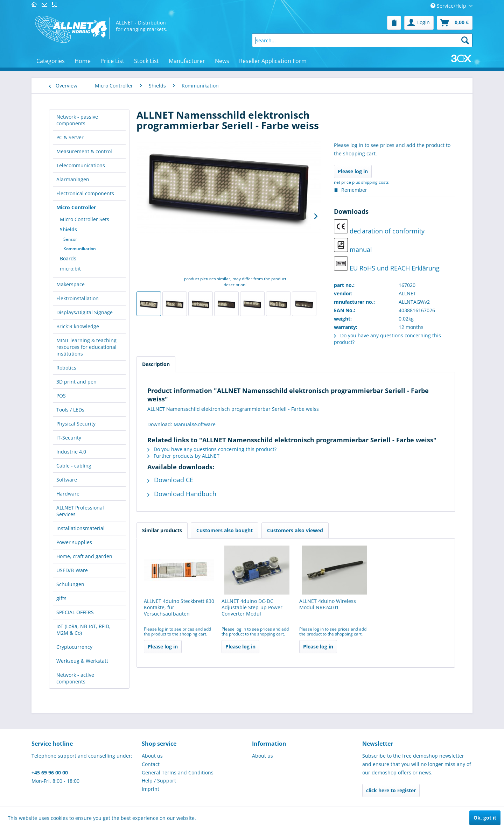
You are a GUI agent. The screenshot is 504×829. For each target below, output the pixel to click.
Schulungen (70, 584)
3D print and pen (76, 382)
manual (353, 246)
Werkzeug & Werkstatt (82, 661)
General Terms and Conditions (178, 772)
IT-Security (69, 438)
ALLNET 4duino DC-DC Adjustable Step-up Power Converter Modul (252, 607)
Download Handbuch (182, 494)
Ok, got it (485, 818)
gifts (61, 598)
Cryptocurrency (74, 647)
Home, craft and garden (84, 556)
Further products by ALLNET (183, 456)
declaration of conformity (379, 227)
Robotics (66, 368)
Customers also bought (225, 530)
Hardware (68, 494)
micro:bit (70, 269)
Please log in (353, 171)
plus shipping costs (370, 182)
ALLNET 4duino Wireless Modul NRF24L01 (328, 604)
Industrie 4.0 (71, 452)
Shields (68, 229)
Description (156, 364)
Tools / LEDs (70, 410)
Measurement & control (84, 151)
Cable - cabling (74, 466)
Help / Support (159, 781)
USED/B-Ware (72, 570)
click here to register (391, 790)
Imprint (150, 789)
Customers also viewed (295, 530)
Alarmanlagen (73, 179)
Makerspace (71, 284)
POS (61, 396)
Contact (151, 764)
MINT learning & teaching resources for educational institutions (86, 347)
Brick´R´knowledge (78, 326)
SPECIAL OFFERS (75, 612)
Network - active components (75, 678)
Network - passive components (77, 120)
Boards (68, 258)
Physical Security (76, 424)
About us (152, 756)
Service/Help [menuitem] (449, 6)
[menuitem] (394, 23)
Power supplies (74, 542)
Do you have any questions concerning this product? (212, 449)
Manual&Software (195, 424)
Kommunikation (80, 249)
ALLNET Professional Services (80, 511)
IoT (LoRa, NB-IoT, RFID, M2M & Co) (83, 630)
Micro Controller (76, 207)
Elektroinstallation (78, 298)
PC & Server (70, 137)
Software (67, 480)
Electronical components (85, 193)
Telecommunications (81, 165)
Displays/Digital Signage (85, 312)
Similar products (162, 530)
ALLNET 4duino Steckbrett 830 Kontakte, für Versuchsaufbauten (179, 607)
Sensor (70, 239)
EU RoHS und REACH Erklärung (387, 264)
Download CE (170, 480)
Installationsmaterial (80, 528)
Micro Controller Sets (85, 219)
